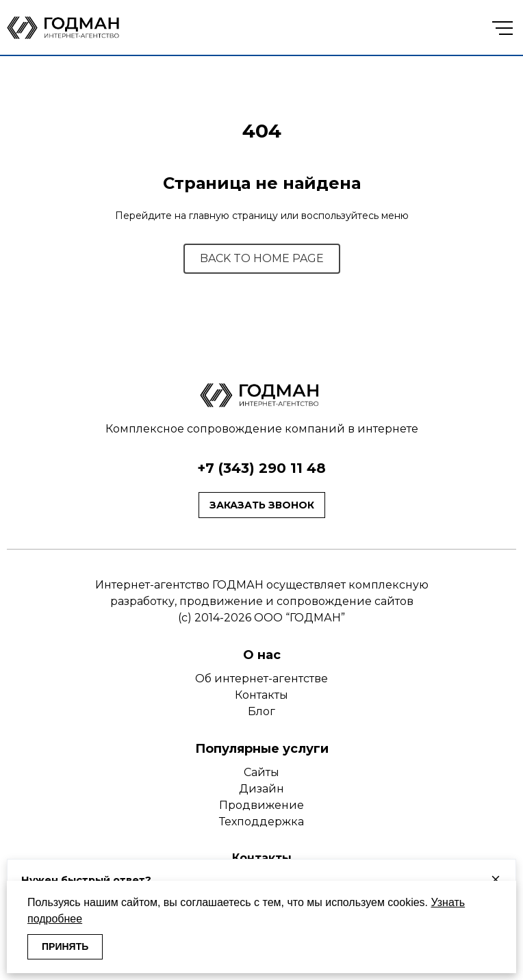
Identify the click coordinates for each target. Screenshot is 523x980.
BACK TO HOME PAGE (262, 258)
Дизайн (261, 789)
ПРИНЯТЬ (65, 946)
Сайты (261, 772)
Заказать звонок (262, 505)
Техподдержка (261, 822)
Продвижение (261, 805)
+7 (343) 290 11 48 (261, 468)
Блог (261, 711)
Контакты (261, 695)
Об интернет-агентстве (261, 679)
